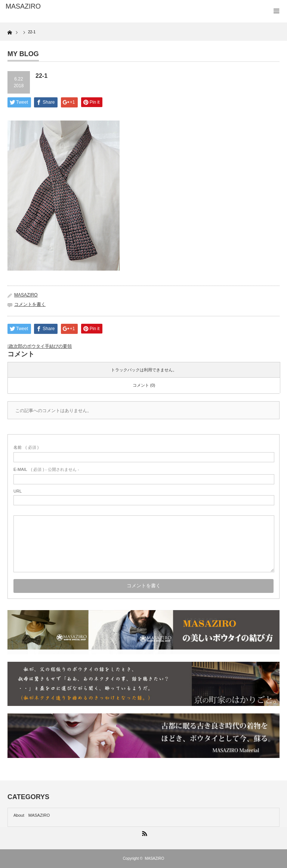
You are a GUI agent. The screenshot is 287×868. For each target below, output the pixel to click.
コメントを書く (30, 304)
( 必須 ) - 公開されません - (46, 469)
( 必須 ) (26, 447)
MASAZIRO (26, 295)
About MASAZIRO (32, 815)
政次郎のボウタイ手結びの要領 (40, 346)
